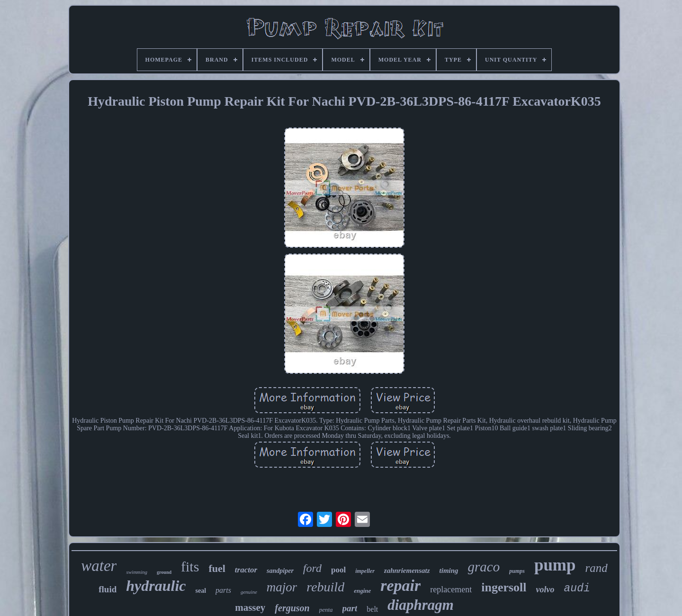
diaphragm (421, 605)
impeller (365, 571)
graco (484, 567)
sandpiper (280, 571)
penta (326, 610)
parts (223, 590)
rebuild (325, 587)
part (350, 608)
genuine (249, 592)
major (282, 587)
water (99, 566)
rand (596, 568)
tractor (246, 570)
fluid (108, 589)
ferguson (292, 608)
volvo (545, 589)
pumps (517, 571)
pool (338, 570)
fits (190, 566)
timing (449, 571)
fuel (217, 568)
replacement (451, 589)
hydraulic (156, 586)
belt (372, 609)
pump (555, 565)
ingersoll (504, 587)
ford (312, 568)
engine (362, 591)
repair (400, 585)
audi (577, 589)
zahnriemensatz (407, 571)
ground (164, 572)
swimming (137, 572)
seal (201, 591)
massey (250, 607)
